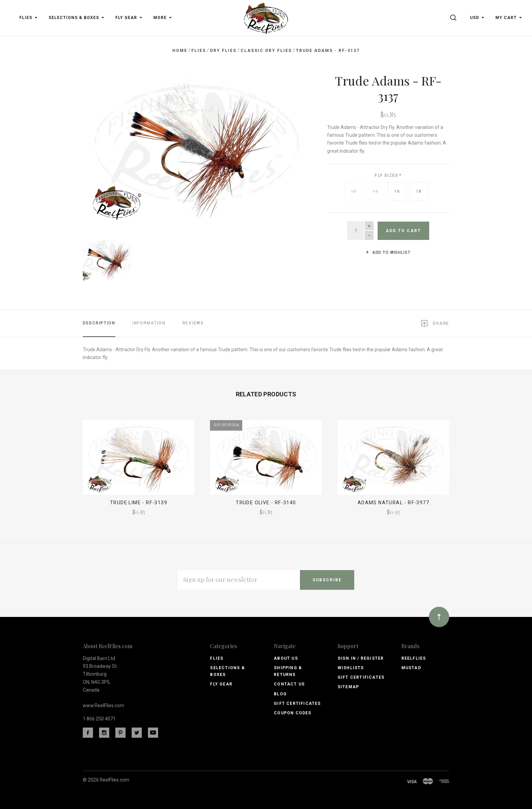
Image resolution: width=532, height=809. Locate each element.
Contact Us (289, 684)
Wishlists (351, 668)
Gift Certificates (297, 703)
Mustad (411, 668)
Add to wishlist (388, 252)
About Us (286, 658)
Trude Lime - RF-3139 (139, 503)
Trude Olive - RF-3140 (266, 503)
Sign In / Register (361, 658)
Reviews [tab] (193, 323)
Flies (217, 658)
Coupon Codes (292, 713)
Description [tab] (99, 323)
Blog (280, 694)
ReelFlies (414, 658)
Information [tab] (149, 323)
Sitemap (348, 687)
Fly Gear (221, 684)
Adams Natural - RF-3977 (393, 503)
